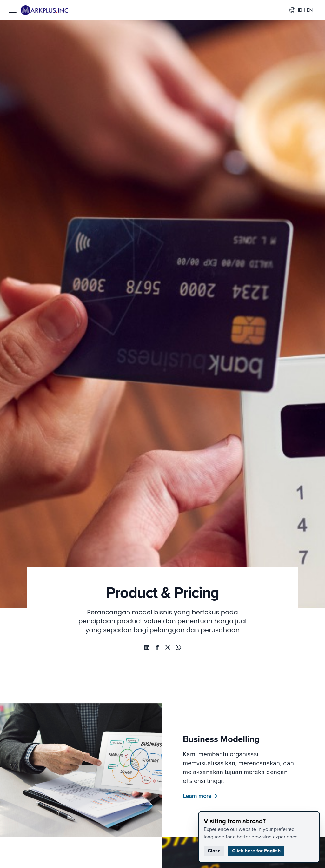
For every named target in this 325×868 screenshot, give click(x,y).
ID (300, 10)
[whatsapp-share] (145, 648)
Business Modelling (233, 741)
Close (214, 851)
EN (309, 10)
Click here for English (256, 851)
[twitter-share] (168, 648)
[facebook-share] (157, 648)
